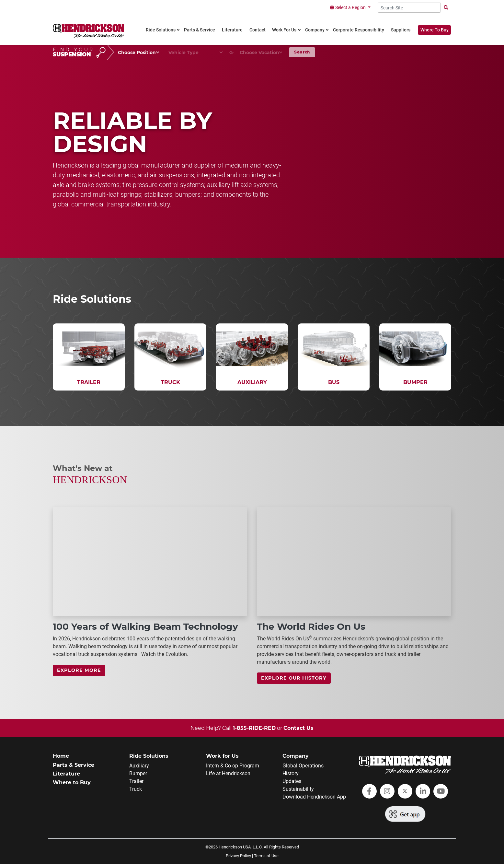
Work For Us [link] (284, 30)
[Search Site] (409, 8)
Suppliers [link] (401, 30)
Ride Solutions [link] (161, 30)
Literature (66, 774)
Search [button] (302, 52)
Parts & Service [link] (200, 30)
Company (296, 756)
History (291, 773)
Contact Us (298, 728)
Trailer (136, 781)
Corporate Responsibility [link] (359, 30)
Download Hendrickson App (314, 797)
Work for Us (222, 756)
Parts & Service (74, 765)
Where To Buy (435, 30)
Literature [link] (232, 30)
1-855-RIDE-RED (254, 728)
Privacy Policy (238, 856)
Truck (136, 789)
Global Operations (303, 766)
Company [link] (315, 30)
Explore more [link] (79, 670)
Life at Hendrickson (228, 773)
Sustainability (298, 789)
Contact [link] (258, 30)
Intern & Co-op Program (233, 766)
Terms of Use (266, 856)
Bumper (138, 773)
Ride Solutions (149, 756)
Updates (292, 781)
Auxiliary (139, 766)
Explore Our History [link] (294, 678)
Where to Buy (72, 782)
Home (61, 756)
